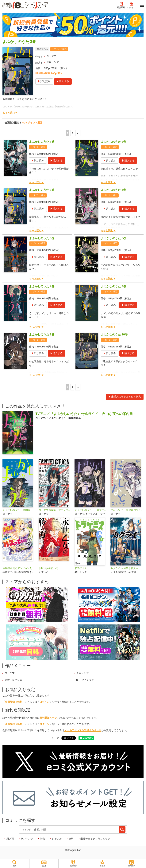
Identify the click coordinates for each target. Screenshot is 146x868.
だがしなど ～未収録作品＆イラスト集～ (127, 510)
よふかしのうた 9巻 (42, 334)
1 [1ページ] (68, 133)
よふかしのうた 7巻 (42, 286)
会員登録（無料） (15, 702)
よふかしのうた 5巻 (42, 238)
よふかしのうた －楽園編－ (18, 510)
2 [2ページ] (72, 133)
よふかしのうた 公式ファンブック (91, 510)
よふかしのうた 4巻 (113, 190)
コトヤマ (51, 56)
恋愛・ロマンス (13, 680)
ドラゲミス (81, 568)
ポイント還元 (60, 49)
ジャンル (57, 839)
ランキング (27, 839)
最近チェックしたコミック (95, 839)
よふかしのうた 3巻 (42, 190)
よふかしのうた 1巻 (42, 142)
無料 (71, 839)
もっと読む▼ (10, 113)
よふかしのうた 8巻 (113, 286)
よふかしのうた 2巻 (113, 142)
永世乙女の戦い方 (48, 568)
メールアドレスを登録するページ (83, 730)
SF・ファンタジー (86, 680)
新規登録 (121, 5)
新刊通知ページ (48, 718)
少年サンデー (54, 62)
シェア (55, 738)
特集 (43, 839)
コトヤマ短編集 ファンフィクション (55, 510)
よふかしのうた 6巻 (113, 238)
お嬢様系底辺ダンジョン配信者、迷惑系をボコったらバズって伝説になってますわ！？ (19, 568)
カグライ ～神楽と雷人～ (124, 568)
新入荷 (10, 839)
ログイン (131, 5)
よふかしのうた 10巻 (114, 334)
